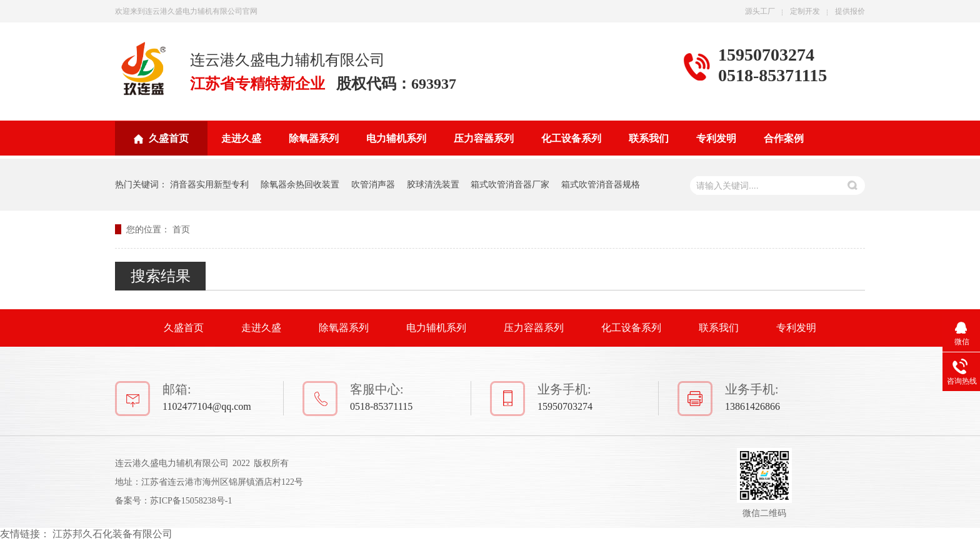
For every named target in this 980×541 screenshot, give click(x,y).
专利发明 (716, 138)
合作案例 (784, 138)
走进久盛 (241, 138)
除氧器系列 (314, 138)
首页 (181, 229)
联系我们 (649, 138)
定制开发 (805, 11)
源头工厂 (760, 11)
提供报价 (850, 11)
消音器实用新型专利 (209, 184)
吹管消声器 (373, 184)
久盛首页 (169, 138)
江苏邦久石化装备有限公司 (112, 534)
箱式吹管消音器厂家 (510, 184)
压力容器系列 (484, 138)
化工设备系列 (571, 138)
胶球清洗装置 (433, 184)
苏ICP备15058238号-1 (191, 501)
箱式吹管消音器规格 (601, 184)
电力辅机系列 (396, 138)
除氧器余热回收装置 (300, 184)
